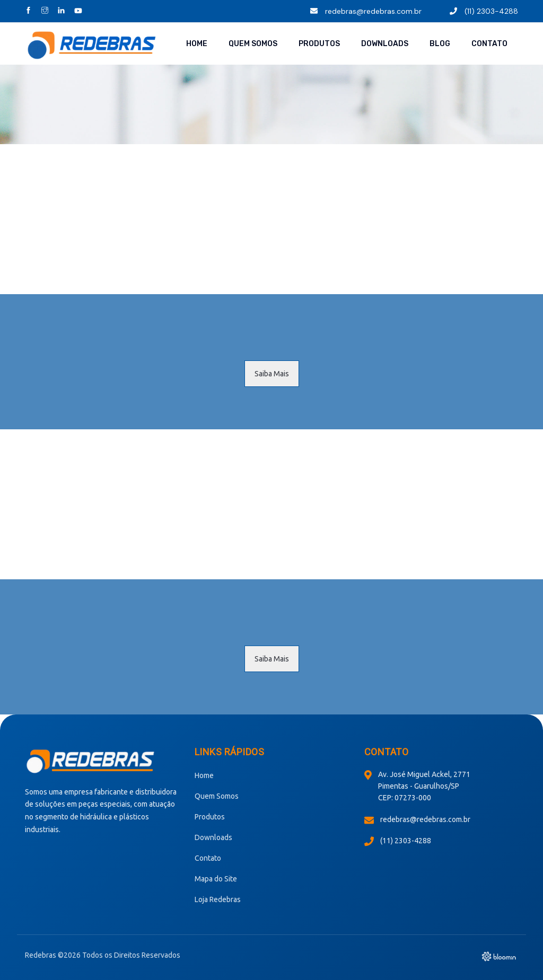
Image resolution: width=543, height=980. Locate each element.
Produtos (319, 44)
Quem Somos (253, 44)
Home (197, 44)
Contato (489, 44)
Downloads (385, 44)
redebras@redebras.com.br (366, 11)
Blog (440, 44)
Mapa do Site (216, 879)
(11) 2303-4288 (484, 11)
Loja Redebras (218, 899)
